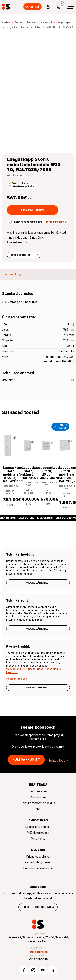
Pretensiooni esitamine (38, 868)
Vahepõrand (14, 669)
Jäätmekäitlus (38, 791)
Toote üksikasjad (20, 255)
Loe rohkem (15, 242)
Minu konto (38, 839)
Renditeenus (38, 797)
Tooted (19, 22)
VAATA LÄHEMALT (38, 688)
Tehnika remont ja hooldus (38, 803)
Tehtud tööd (57, 761)
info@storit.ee (38, 952)
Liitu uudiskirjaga (38, 907)
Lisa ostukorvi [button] (29, 518)
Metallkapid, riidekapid (40, 22)
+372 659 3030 (38, 959)
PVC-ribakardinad (33, 669)
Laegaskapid (63, 22)
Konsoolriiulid (53, 669)
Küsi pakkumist (26, 760)
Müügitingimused (38, 833)
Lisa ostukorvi (33, 210)
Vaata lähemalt (38, 583)
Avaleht (6, 22)
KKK (38, 809)
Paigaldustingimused (38, 862)
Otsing (29, 7)
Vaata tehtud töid (17, 679)
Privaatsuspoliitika (38, 857)
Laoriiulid (12, 672)
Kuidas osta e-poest (38, 827)
